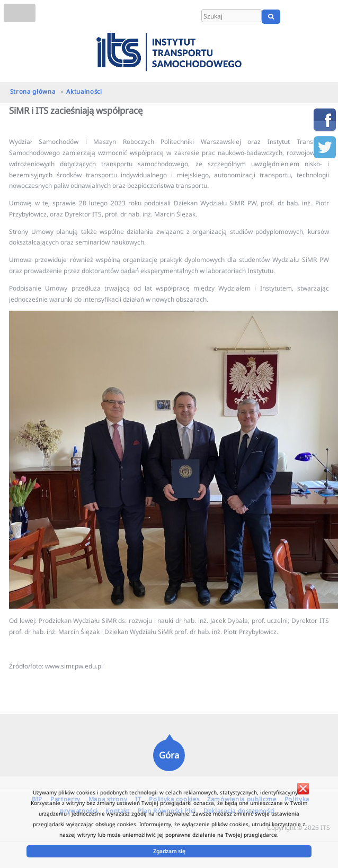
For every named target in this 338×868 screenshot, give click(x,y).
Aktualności (84, 91)
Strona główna (33, 91)
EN (310, 16)
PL (297, 16)
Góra (169, 755)
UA (326, 16)
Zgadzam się (169, 851)
